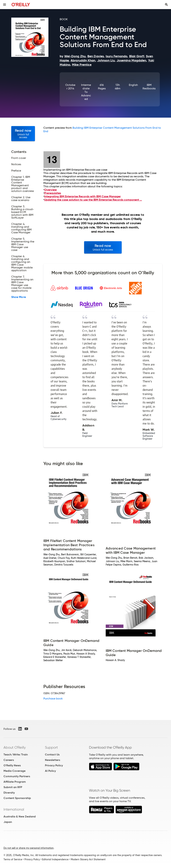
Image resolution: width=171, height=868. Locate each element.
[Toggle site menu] (5, 5)
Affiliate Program (15, 782)
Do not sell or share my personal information (29, 848)
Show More (19, 297)
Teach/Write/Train (16, 754)
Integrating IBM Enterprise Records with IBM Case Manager (83, 196)
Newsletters (52, 760)
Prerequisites (53, 193)
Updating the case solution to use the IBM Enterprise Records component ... (93, 200)
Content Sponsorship (17, 798)
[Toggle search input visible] (166, 5)
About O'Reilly (15, 747)
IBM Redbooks (149, 87)
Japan (8, 822)
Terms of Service (13, 859)
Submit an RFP (13, 787)
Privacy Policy (54, 765)
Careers (9, 760)
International (14, 809)
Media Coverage (14, 771)
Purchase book (53, 698)
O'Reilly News (12, 765)
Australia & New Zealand (20, 816)
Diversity (9, 793)
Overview (50, 190)
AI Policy (50, 771)
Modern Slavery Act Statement (88, 859)
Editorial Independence (55, 859)
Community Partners (17, 776)
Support (51, 747)
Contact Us (52, 754)
